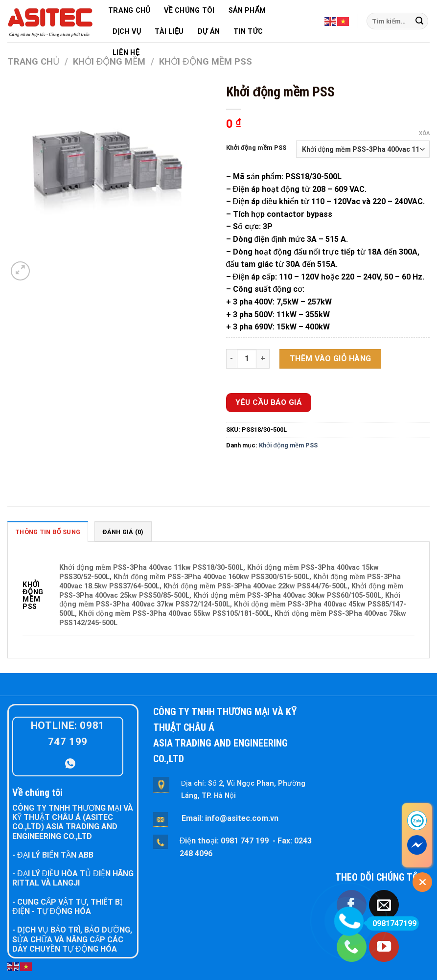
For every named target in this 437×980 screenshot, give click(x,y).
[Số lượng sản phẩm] (247, 359)
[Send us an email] (384, 905)
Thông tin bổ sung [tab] (48, 532)
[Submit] (419, 21)
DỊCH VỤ (127, 32)
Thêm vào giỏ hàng (331, 359)
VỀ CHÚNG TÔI (189, 11)
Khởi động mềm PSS (256, 148)
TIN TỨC (248, 32)
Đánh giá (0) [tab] (123, 532)
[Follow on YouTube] (384, 947)
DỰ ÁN (209, 32)
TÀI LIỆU (169, 32)
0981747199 (391, 923)
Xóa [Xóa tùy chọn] (424, 133)
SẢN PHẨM (247, 11)
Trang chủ (33, 61)
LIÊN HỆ (126, 53)
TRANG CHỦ (129, 11)
